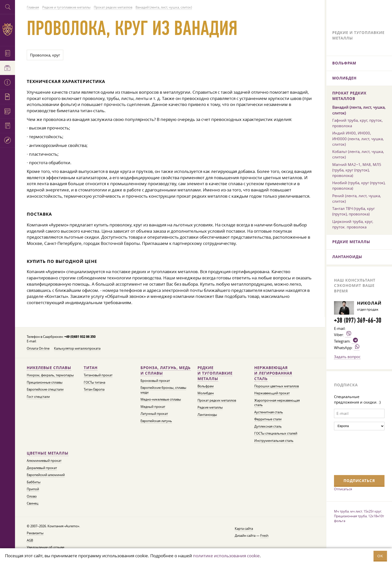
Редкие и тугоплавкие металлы (215, 373)
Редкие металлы (210, 407)
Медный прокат (153, 407)
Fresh (264, 536)
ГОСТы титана (94, 382)
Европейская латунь (156, 421)
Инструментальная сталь (274, 441)
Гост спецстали (38, 397)
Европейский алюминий (46, 475)
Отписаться (343, 489)
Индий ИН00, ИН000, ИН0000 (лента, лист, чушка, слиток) (358, 138)
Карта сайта (244, 529)
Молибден (206, 393)
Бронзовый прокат (155, 381)
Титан (91, 368)
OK (380, 556)
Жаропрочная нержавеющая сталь (277, 403)
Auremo (7, 29)
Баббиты (34, 482)
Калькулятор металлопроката (77, 348)
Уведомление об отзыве (45, 547)
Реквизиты (35, 533)
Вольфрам (206, 386)
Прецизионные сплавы (45, 382)
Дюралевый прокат (42, 468)
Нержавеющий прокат (272, 393)
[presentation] (354, 452)
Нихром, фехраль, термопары (50, 375)
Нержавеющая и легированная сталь (273, 373)
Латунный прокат (154, 414)
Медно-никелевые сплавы (161, 399)
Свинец (32, 503)
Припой (33, 489)
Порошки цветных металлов (276, 386)
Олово (32, 496)
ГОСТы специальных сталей (276, 433)
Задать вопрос (347, 357)
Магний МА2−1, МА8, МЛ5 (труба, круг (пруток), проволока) (357, 170)
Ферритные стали (268, 419)
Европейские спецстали (45, 389)
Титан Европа (94, 389)
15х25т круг (372, 511)
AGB (30, 540)
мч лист (356, 511)
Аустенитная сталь (269, 412)
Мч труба (341, 511)
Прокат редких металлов (217, 400)
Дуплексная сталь (268, 426)
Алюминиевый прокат (44, 461)
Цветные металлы (48, 453)
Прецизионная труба (350, 516)
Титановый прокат (98, 375)
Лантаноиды (207, 415)
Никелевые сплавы (49, 368)
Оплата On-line (38, 348)
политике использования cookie (226, 556)
